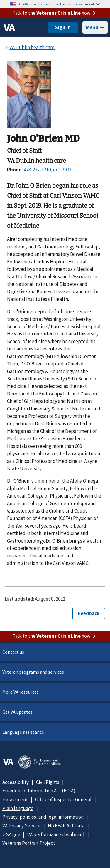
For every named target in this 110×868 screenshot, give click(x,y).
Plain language (18, 808)
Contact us (13, 652)
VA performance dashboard (56, 834)
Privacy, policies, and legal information (43, 817)
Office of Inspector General (63, 799)
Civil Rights (48, 782)
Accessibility (16, 782)
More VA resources (21, 692)
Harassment (15, 799)
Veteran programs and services (33, 672)
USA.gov (11, 834)
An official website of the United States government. (59, 4)
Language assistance (23, 732)
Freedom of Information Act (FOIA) (39, 791)
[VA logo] (9, 28)
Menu (95, 27)
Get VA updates (17, 712)
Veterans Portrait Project (29, 843)
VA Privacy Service (21, 826)
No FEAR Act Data (66, 826)
